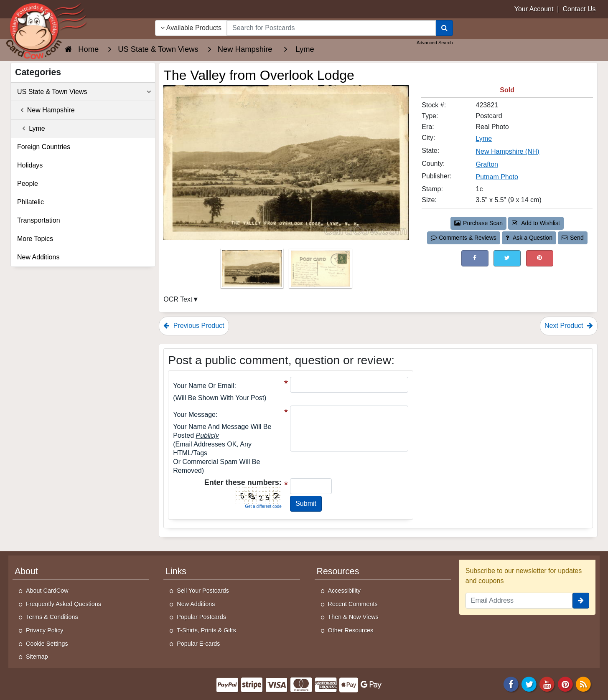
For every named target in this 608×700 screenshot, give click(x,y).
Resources (338, 571)
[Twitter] (529, 684)
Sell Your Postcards (203, 591)
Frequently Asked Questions (64, 604)
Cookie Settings (47, 644)
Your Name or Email (204, 386)
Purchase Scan (478, 223)
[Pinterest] (565, 684)
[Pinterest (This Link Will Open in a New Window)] (540, 258)
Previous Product (194, 326)
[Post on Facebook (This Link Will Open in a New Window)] (475, 258)
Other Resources (351, 630)
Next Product (569, 326)
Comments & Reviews (464, 238)
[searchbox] (331, 28)
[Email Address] (519, 601)
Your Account (534, 9)
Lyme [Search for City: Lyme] (484, 138)
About (26, 571)
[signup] (581, 601)
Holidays (30, 165)
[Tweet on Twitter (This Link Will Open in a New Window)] (507, 258)
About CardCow (47, 591)
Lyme (31, 128)
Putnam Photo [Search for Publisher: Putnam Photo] (497, 177)
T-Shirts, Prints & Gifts (206, 630)
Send (572, 238)
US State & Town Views (84, 92)
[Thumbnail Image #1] (253, 271)
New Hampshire (46, 110)
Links (176, 571)
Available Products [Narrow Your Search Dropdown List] (191, 28)
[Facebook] (511, 684)
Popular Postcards (201, 617)
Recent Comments (353, 604)
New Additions (38, 257)
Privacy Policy (45, 630)
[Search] (444, 28)
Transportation (39, 220)
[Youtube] (547, 684)
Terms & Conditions (52, 617)
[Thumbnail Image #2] (321, 271)
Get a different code (263, 506)
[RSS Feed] (583, 684)
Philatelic (31, 202)
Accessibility (344, 591)
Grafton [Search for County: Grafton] (487, 164)
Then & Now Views (353, 617)
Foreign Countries (44, 147)
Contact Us (579, 9)
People (28, 184)
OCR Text (178, 299)
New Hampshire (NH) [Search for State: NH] (508, 151)
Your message (194, 415)
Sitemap (37, 657)
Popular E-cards (198, 644)
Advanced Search (435, 43)
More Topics (35, 239)
